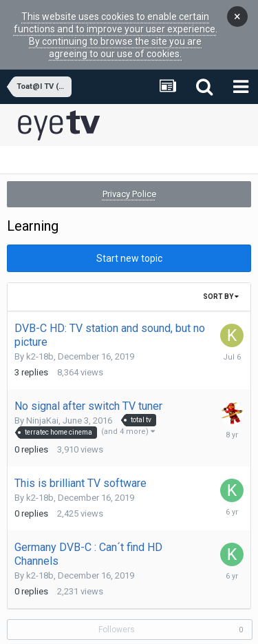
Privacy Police (129, 174)
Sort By (221, 277)
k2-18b (40, 336)
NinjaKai (42, 401)
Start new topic (129, 238)
